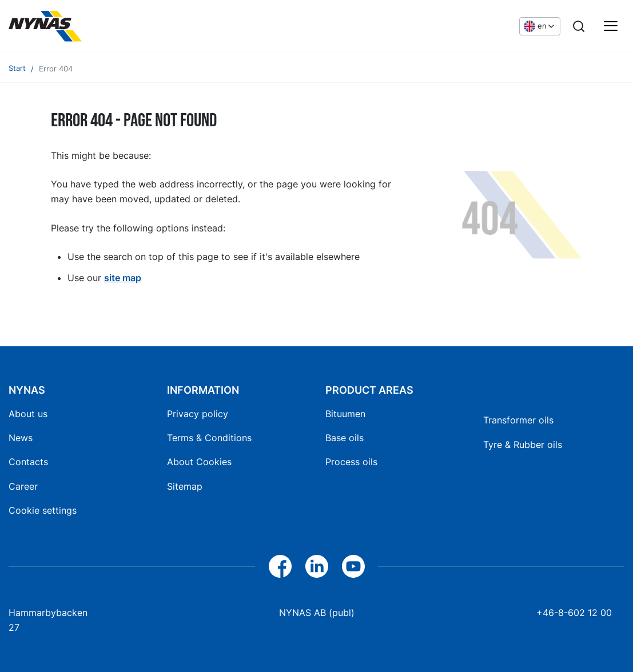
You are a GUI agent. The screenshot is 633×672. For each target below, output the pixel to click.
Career (23, 486)
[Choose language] (540, 26)
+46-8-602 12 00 (574, 613)
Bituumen (345, 414)
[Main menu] (611, 26)
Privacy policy (198, 414)
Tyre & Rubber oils (523, 445)
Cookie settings (43, 510)
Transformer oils (518, 420)
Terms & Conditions (209, 438)
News (21, 438)
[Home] (45, 26)
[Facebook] (280, 566)
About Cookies (199, 462)
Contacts (28, 462)
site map (123, 278)
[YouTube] (353, 566)
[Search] (579, 26)
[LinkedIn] (317, 566)
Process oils (351, 462)
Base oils (345, 438)
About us (28, 414)
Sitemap (185, 486)
